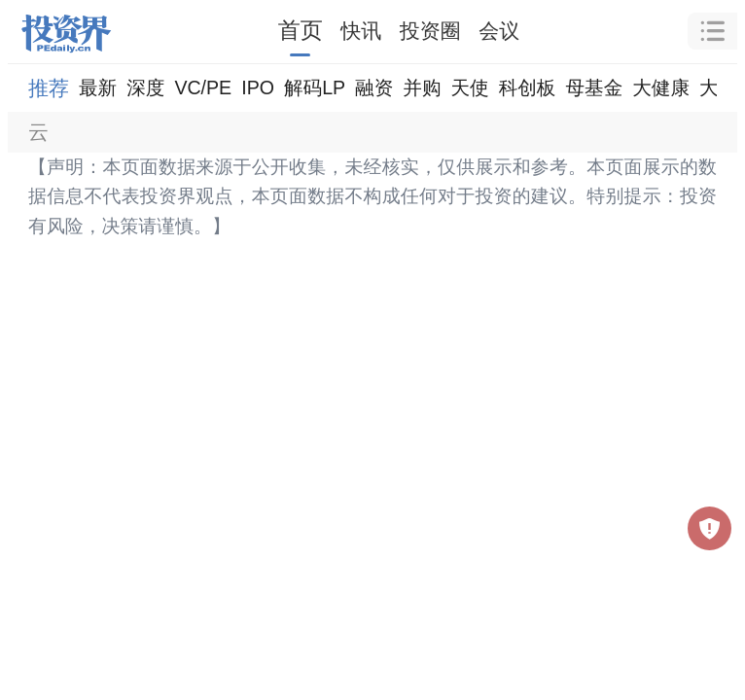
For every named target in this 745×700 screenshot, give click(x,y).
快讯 (361, 31)
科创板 (528, 87)
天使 (469, 87)
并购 (422, 87)
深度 (145, 87)
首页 (301, 30)
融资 (374, 87)
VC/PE (203, 87)
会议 (499, 31)
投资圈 (430, 31)
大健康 (661, 87)
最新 (98, 87)
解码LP (315, 87)
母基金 (594, 87)
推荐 (49, 88)
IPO (258, 87)
